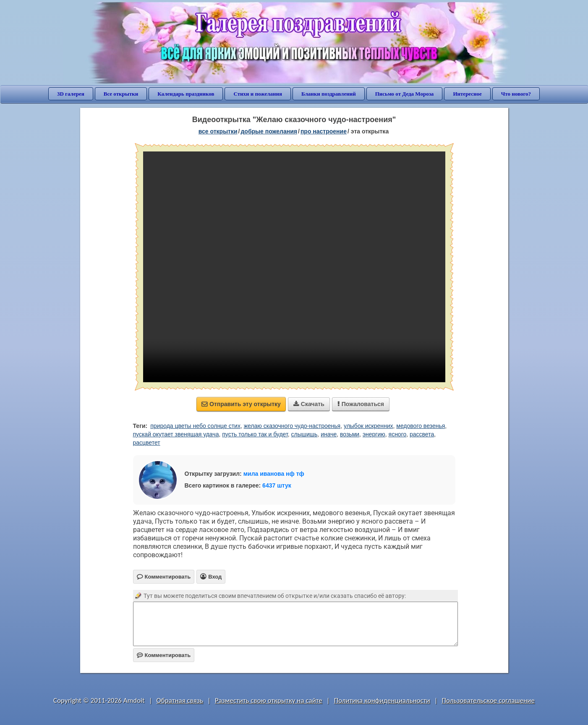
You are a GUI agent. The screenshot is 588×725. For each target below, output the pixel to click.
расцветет (147, 443)
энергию (374, 434)
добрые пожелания (269, 131)
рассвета (422, 434)
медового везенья (421, 426)
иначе (329, 434)
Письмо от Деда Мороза (405, 94)
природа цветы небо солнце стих (195, 426)
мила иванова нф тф (274, 474)
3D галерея (71, 94)
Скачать (309, 404)
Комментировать (164, 655)
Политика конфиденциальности (382, 700)
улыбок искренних (368, 426)
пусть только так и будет (255, 434)
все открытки (218, 131)
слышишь (304, 434)
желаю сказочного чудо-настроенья (292, 426)
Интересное (467, 94)
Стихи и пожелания (258, 94)
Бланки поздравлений (329, 94)
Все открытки (121, 94)
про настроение (324, 131)
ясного (398, 434)
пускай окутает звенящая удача (176, 434)
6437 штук (277, 485)
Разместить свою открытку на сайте (269, 700)
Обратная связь (180, 700)
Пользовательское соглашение (488, 700)
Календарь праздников (186, 94)
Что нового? (516, 94)
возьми (350, 434)
